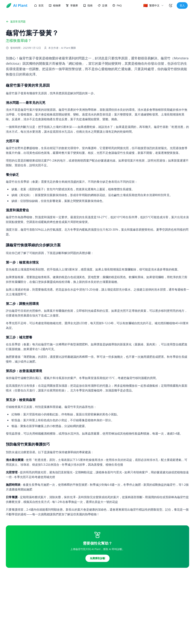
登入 (182, 5)
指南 (88, 5)
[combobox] (154, 5)
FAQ (117, 5)
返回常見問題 (16, 21)
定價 (102, 5)
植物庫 (55, 5)
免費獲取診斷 (97, 558)
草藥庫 (72, 5)
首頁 (39, 5)
